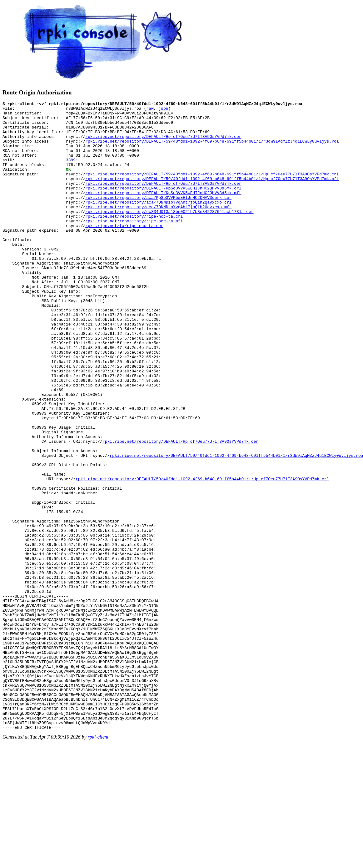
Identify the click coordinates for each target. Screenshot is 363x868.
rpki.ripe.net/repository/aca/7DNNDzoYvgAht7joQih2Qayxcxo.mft (158, 228)
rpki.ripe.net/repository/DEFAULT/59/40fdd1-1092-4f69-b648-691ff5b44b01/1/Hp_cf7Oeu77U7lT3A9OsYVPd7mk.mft (212, 194)
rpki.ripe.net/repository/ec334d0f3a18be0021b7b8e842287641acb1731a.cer (169, 234)
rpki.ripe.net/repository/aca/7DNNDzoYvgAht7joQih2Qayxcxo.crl (158, 223)
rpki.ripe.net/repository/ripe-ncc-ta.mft (134, 245)
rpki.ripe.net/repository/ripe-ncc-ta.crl (134, 240)
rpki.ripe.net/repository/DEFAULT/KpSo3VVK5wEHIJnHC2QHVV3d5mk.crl (163, 206)
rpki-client (98, 863)
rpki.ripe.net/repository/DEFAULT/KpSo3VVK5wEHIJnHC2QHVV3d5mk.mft (163, 211)
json (163, 110)
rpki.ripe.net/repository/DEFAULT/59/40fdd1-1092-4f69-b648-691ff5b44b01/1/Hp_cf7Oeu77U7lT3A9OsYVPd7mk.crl (212, 189)
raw (150, 110)
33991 (72, 172)
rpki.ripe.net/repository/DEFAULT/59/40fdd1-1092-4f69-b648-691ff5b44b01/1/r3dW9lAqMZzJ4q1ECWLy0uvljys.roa (212, 149)
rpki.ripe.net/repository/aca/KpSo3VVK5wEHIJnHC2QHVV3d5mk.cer (158, 217)
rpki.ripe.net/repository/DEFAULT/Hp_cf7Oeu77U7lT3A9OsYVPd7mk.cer (163, 144)
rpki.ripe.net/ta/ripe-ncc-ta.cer (124, 251)
